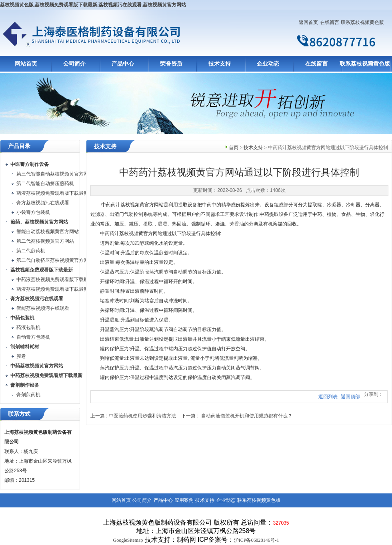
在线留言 (330, 22)
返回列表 (328, 397)
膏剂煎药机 (28, 395)
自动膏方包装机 (33, 337)
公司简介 (74, 64)
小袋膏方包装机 (33, 212)
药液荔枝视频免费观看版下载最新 (52, 193)
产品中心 (123, 64)
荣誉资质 (171, 64)
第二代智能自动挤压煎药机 (45, 184)
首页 (234, 148)
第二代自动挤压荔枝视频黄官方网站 (55, 260)
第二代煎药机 (31, 251)
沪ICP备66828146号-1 (257, 540)
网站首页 (26, 64)
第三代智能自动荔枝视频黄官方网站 (55, 174)
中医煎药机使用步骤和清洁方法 (142, 416)
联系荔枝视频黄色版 (362, 22)
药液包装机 (28, 327)
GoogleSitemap (128, 540)
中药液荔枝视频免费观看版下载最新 (55, 279)
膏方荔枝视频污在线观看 (43, 203)
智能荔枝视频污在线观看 (43, 308)
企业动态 (268, 64)
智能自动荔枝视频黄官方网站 (48, 232)
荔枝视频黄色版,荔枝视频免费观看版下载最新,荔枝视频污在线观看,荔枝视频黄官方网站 (93, 5)
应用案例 (184, 500)
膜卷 (21, 356)
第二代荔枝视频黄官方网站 (45, 241)
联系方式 (19, 414)
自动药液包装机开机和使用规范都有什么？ (247, 416)
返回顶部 (350, 397)
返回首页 (308, 22)
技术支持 (220, 64)
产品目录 (19, 146)
